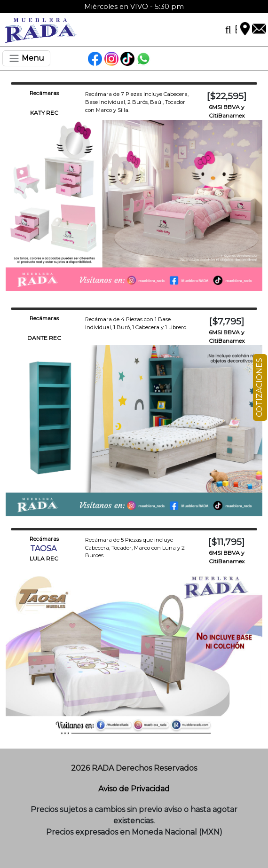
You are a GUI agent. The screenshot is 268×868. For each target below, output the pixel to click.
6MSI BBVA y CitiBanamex (227, 111)
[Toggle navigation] (26, 58)
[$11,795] (226, 542)
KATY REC (44, 113)
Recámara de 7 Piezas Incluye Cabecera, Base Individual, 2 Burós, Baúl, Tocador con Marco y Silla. (137, 102)
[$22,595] (227, 96)
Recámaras (44, 93)
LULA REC (44, 558)
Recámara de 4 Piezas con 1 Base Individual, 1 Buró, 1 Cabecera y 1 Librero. (136, 323)
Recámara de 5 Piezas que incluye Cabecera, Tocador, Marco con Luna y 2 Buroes (135, 548)
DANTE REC (44, 338)
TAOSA (44, 548)
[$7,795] (227, 321)
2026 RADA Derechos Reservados (134, 768)
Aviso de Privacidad (134, 789)
